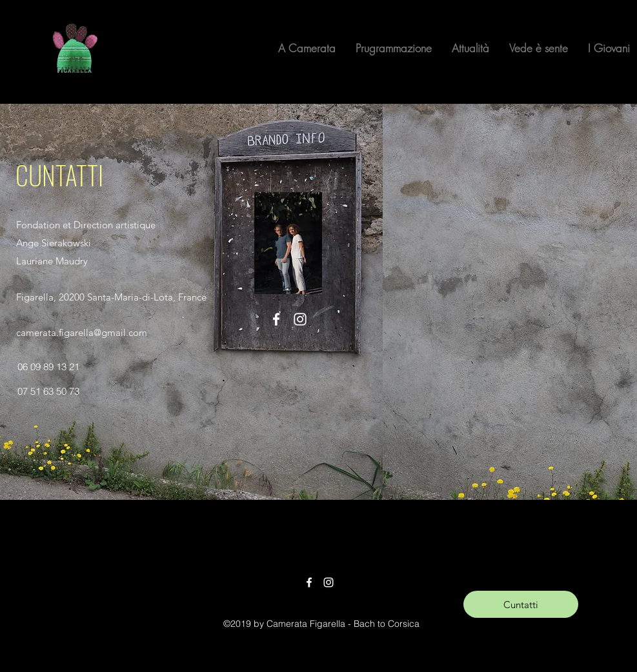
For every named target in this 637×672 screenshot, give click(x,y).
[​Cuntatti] (521, 604)
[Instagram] (300, 319)
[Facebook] (276, 319)
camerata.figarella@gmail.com (82, 332)
